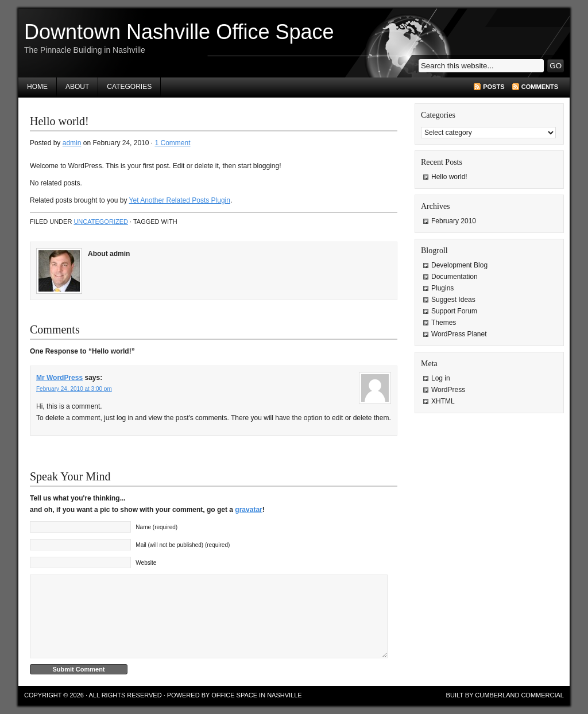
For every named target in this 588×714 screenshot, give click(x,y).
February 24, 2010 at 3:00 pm (74, 389)
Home (37, 87)
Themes (444, 323)
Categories (129, 87)
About (77, 87)
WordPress (448, 390)
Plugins (442, 288)
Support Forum (454, 311)
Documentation (454, 277)
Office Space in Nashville (257, 695)
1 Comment (172, 143)
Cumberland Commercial (519, 695)
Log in (441, 378)
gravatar (248, 510)
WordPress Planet (459, 334)
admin (72, 143)
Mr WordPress (59, 378)
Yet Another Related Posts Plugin (180, 200)
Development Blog (459, 265)
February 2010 (454, 221)
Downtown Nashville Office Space (179, 32)
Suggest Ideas (453, 300)
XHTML (443, 401)
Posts (494, 87)
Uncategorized (101, 222)
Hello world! (449, 177)
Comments (540, 87)
